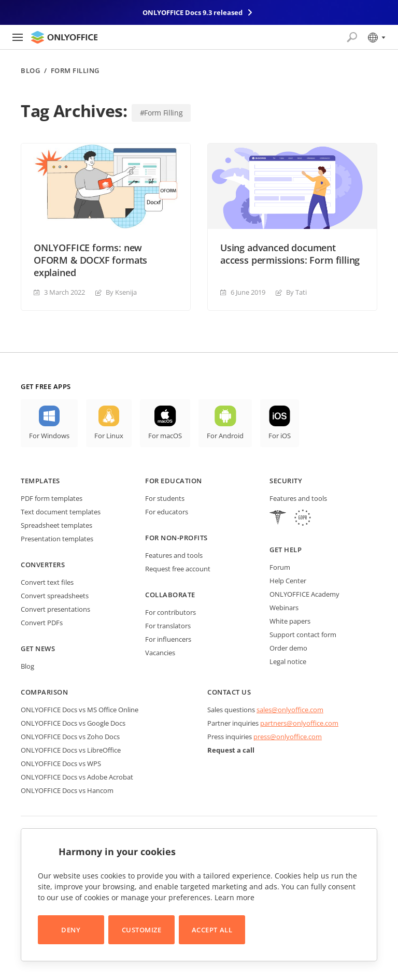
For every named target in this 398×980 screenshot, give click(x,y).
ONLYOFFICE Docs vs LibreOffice (71, 750)
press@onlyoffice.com (288, 737)
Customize (142, 930)
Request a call (231, 750)
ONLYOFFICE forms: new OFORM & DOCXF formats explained (90, 260)
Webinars (284, 608)
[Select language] (376, 37)
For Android (225, 436)
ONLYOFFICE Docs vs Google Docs (73, 723)
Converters (43, 565)
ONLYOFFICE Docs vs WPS (61, 763)
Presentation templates (57, 539)
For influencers (168, 639)
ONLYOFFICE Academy (304, 594)
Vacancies (160, 653)
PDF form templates (52, 498)
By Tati (296, 292)
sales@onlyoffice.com (290, 710)
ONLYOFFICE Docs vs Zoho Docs (70, 737)
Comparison (44, 692)
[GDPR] (303, 519)
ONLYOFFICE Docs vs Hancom (67, 790)
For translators (168, 626)
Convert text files (47, 582)
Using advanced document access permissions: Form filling (290, 254)
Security (286, 481)
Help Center (288, 581)
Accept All (212, 930)
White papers (290, 621)
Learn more (234, 897)
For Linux (109, 436)
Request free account (178, 569)
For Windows (49, 436)
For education (174, 481)
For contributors (170, 612)
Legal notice (288, 661)
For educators (167, 512)
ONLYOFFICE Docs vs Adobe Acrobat (77, 777)
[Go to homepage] (64, 37)
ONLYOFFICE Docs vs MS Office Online (80, 710)
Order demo (288, 648)
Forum (280, 567)
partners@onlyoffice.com (299, 723)
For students (165, 498)
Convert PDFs (42, 623)
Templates (40, 481)
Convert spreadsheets (55, 596)
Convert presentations (55, 609)
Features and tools (174, 555)
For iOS (280, 436)
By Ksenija (121, 292)
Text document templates (61, 512)
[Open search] (352, 37)
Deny (71, 930)
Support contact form (303, 635)
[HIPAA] (278, 519)
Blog (30, 71)
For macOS (165, 436)
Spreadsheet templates (56, 525)
